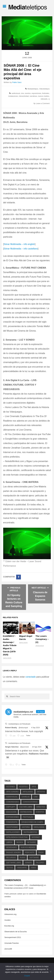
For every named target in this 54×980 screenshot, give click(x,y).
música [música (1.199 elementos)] (20, 842)
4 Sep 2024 (35, 728)
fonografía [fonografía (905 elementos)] (12, 822)
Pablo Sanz (17, 82)
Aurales (8, 920)
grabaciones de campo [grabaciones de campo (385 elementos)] (32, 822)
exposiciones (36, 93)
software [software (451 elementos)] (34, 858)
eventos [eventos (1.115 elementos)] (40, 812)
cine (22, 93)
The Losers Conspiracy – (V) (42, 639)
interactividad (24, 96)
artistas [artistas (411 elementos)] (41, 792)
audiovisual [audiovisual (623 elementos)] (12, 797)
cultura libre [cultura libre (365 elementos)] (26, 807)
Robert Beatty (11, 728)
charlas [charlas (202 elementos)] (26, 797)
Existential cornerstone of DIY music (19, 888)
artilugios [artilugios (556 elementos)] (28, 792)
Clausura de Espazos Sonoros (40, 596)
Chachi (27, 976)
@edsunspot (23, 728)
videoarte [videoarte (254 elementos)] (22, 868)
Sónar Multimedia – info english (19, 244)
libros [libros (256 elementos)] (9, 842)
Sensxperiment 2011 (13, 937)
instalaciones (13, 96)
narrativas (33, 96)
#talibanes (34, 754)
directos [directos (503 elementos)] (41, 807)
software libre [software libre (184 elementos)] (14, 863)
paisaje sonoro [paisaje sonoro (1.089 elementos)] (14, 852)
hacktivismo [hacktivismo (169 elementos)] (12, 827)
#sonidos (44, 754)
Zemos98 (8, 949)
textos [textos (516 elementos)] (10, 868)
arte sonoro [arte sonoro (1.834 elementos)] (12, 792)
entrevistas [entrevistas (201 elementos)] (26, 812)
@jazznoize (24, 747)
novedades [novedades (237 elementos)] (11, 847)
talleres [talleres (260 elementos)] (40, 863)
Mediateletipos (33, 89)
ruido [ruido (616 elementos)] (23, 858)
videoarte (44, 99)
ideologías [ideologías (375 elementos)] (39, 827)
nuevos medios (43, 96)
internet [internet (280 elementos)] (36, 837)
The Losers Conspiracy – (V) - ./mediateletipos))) (24, 885)
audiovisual (16, 93)
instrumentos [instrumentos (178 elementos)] (30, 832)
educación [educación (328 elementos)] (11, 812)
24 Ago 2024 (37, 747)
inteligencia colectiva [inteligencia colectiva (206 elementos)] (17, 837)
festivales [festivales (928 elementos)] (28, 817)
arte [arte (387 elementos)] (34, 787)
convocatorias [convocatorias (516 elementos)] (30, 802)
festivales (46, 93)
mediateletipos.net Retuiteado (19, 724)
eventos (28, 93)
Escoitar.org (9, 926)
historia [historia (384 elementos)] (26, 827)
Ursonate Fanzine (12, 943)
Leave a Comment (43, 103)
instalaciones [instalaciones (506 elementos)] (13, 832)
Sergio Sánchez (12, 747)
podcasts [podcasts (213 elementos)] (30, 852)
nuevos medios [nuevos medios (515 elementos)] (28, 847)
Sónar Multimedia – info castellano (21, 249)
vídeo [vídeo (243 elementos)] (33, 868)
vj (49, 99)
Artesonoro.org (10, 914)
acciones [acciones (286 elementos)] (11, 787)
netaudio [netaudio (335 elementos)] (31, 842)
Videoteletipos (44, 89)
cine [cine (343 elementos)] (36, 797)
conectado (31, 677)
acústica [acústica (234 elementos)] (23, 787)
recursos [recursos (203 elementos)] (11, 858)
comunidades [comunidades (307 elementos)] (13, 802)
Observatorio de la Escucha (16, 932)
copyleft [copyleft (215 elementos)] (11, 807)
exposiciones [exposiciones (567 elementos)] (13, 817)
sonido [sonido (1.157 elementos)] (28, 863)
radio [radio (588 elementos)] (41, 852)
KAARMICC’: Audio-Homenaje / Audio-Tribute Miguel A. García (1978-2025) (10, 645)
